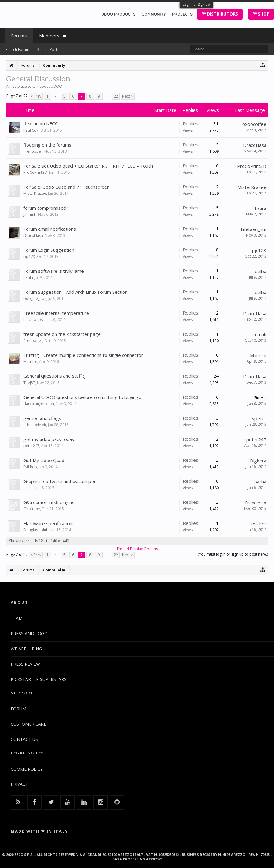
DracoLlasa (255, 145)
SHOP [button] (261, 14)
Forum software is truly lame (54, 271)
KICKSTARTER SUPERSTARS (39, 679)
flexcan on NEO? (41, 123)
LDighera (257, 461)
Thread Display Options (137, 549)
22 (116, 96)
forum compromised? (46, 208)
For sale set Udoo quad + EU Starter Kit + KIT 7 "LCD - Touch (88, 166)
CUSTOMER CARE (28, 724)
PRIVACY (19, 784)
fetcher (259, 524)
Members (49, 36)
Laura (261, 208)
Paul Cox (31, 130)
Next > (128, 96)
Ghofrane (32, 509)
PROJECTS (182, 14)
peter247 (31, 446)
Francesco (256, 503)
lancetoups (33, 320)
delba (261, 271)
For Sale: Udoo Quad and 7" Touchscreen (67, 187)
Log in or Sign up (196, 4)
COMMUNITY (154, 14)
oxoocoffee (254, 124)
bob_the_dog (35, 299)
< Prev (36, 96)
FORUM (18, 709)
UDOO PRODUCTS (118, 14)
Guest (260, 397)
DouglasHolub (36, 530)
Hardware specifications (49, 523)
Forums (19, 36)
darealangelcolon (39, 404)
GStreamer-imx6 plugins (49, 502)
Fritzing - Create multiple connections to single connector (83, 355)
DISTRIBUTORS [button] (220, 14)
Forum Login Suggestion (49, 250)
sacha (29, 488)
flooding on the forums (47, 145)
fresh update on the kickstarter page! (63, 334)
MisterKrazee (35, 193)
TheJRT (29, 383)
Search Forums (18, 50)
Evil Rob (30, 467)
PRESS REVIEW (25, 664)
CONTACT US (24, 739)
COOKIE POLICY (27, 769)
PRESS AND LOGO (29, 633)
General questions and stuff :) (54, 376)
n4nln (28, 277)
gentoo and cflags (42, 418)
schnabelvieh (35, 425)
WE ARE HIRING (26, 649)
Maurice (30, 362)
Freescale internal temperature (56, 313)
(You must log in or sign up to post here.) (233, 554)
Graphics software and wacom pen (60, 481)
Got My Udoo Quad (44, 460)
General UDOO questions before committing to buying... (82, 397)
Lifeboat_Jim (254, 229)
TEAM (17, 618)
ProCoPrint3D (35, 172)
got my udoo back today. (49, 439)
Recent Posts (48, 50)
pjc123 (29, 256)
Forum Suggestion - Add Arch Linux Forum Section (76, 292)
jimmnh (30, 214)
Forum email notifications (50, 229)
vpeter (259, 418)
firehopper (33, 151)
